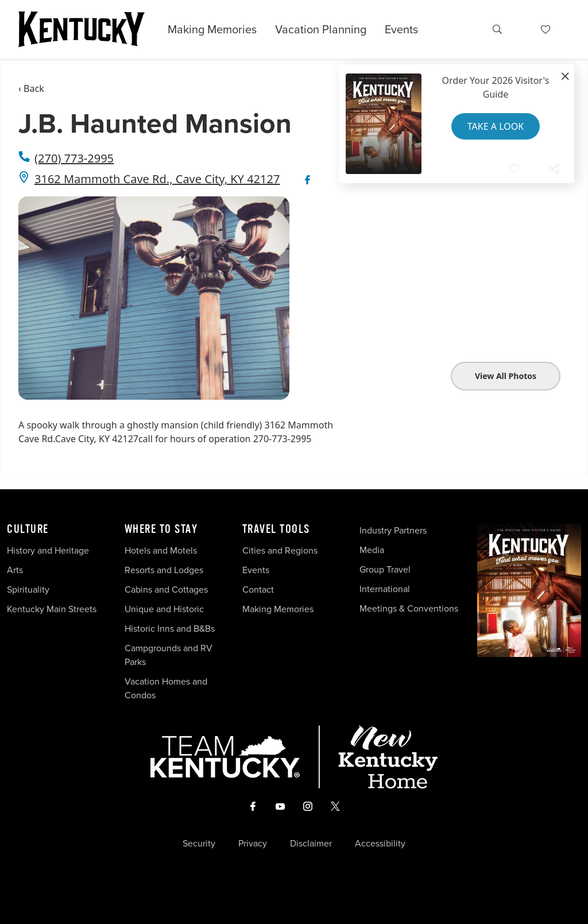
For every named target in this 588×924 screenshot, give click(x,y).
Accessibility (380, 844)
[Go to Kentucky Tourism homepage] (82, 29)
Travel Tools (276, 529)
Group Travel (385, 569)
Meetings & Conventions (409, 608)
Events (401, 29)
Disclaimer (311, 844)
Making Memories (212, 29)
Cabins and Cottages (166, 589)
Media (372, 550)
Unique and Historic (164, 609)
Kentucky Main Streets (52, 609)
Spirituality (29, 589)
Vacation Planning (321, 29)
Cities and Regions (280, 550)
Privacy (253, 844)
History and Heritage (49, 550)
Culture (28, 529)
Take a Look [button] (496, 126)
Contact (258, 589)
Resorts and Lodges (164, 570)
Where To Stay (161, 529)
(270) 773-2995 (74, 158)
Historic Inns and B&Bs (170, 629)
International (385, 589)
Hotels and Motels (161, 550)
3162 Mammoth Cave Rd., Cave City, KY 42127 (157, 179)
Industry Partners (393, 530)
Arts (15, 570)
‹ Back (31, 88)
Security (199, 844)
